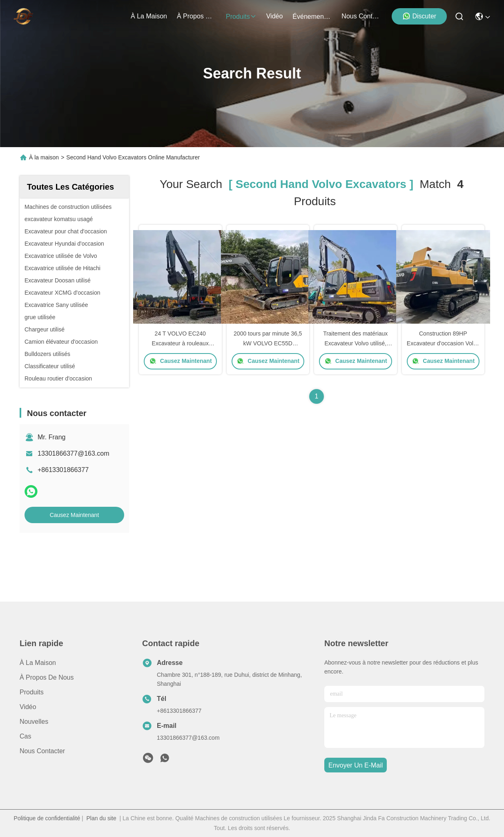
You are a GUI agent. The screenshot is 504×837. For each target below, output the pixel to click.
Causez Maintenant (75, 515)
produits (241, 17)
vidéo (275, 16)
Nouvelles (34, 722)
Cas (25, 736)
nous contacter (361, 16)
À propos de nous (196, 16)
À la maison (149, 16)
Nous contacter (42, 751)
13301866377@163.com (74, 453)
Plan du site (101, 818)
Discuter (419, 16)
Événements (312, 17)
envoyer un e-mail (356, 765)
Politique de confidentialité (47, 818)
